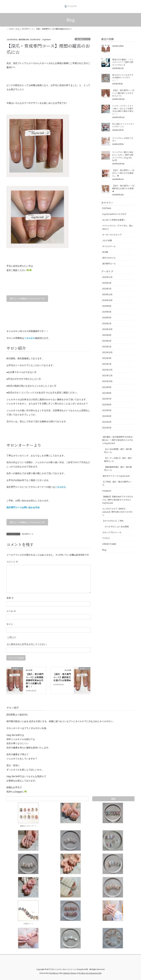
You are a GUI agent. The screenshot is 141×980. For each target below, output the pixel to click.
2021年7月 (107, 399)
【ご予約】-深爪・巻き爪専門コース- (117, 483)
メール (11, 611)
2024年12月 (107, 294)
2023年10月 (107, 329)
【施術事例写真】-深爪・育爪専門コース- (118, 469)
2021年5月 (107, 410)
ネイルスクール (109, 246)
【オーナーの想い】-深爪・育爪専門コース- (118, 460)
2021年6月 (107, 404)
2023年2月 (107, 341)
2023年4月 (107, 335)
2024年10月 (107, 300)
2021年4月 (107, 416)
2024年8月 (107, 306)
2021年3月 (107, 422)
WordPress (54, 973)
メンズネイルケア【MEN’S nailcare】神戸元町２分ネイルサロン (117, 512)
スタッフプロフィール (112, 532)
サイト (10, 624)
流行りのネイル (109, 258)
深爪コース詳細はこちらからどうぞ (27, 299)
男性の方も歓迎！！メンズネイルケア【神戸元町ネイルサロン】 (123, 62)
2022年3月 (107, 358)
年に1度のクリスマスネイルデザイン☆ (123, 125)
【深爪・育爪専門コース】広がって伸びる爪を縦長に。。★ (123, 173)
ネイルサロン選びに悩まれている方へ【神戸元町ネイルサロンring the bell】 (123, 156)
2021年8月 (107, 393)
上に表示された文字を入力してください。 (27, 644)
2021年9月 (107, 387)
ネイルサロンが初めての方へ (123, 139)
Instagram (107, 491)
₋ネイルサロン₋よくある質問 (116, 527)
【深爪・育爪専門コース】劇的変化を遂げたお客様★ (62, 677)
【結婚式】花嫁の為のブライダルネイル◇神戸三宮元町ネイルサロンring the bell (118, 500)
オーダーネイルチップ (112, 235)
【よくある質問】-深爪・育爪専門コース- (118, 451)
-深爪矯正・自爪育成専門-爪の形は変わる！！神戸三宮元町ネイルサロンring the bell (118, 440)
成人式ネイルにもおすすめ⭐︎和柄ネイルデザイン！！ (123, 78)
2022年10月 (107, 352)
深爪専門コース (83, 39)
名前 (10, 598)
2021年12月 (107, 370)
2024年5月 (107, 317)
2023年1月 (107, 347)
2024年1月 (107, 323)
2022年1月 (107, 364)
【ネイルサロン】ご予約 (113, 521)
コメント (12, 562)
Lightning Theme (69, 973)
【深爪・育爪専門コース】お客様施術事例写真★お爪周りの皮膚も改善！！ (35, 680)
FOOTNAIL (107, 208)
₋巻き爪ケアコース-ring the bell (116, 476)
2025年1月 (107, 289)
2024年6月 (107, 312)
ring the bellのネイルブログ (114, 214)
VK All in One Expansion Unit (90, 973)
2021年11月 (107, 375)
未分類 (105, 252)
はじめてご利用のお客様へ (114, 220)
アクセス (106, 538)
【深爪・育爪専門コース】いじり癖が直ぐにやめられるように (123, 93)
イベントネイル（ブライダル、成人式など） (118, 227)
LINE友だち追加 (109, 544)
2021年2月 (107, 428)
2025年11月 (107, 277)
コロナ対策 (107, 240)
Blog (104, 550)
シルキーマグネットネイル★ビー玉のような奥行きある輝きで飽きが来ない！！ (123, 110)
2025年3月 (107, 283)
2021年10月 (107, 381)
